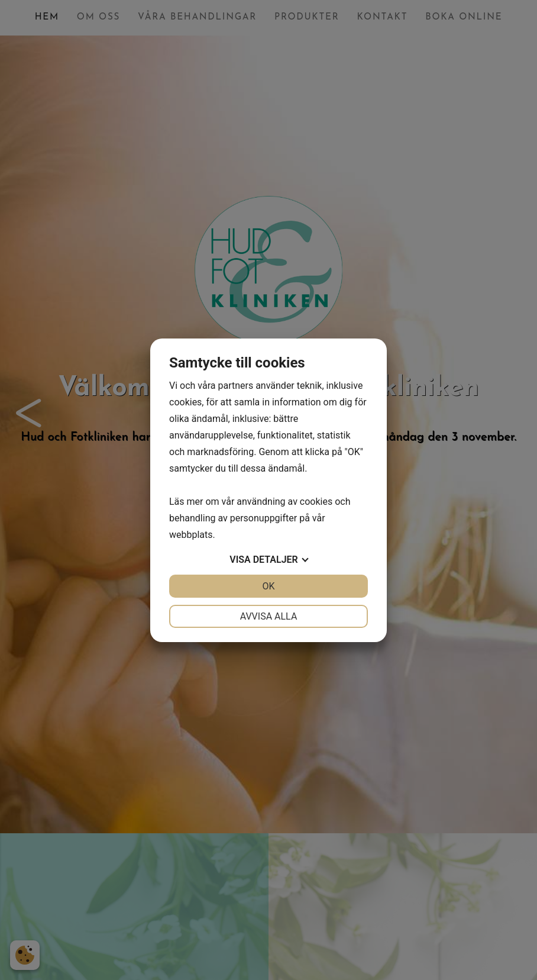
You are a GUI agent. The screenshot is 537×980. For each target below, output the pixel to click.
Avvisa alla (269, 616)
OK (268, 586)
